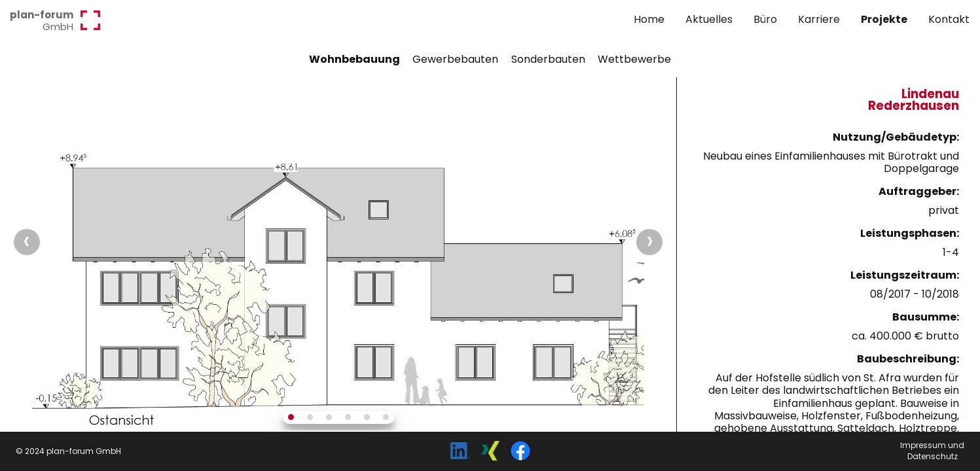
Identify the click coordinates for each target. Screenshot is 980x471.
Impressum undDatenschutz (932, 451)
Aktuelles (709, 19)
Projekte (884, 19)
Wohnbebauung (354, 59)
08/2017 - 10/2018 (915, 294)
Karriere (819, 19)
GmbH (42, 20)
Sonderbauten (548, 59)
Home (649, 19)
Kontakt (949, 19)
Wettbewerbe (634, 59)
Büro (765, 19)
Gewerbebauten (455, 59)
